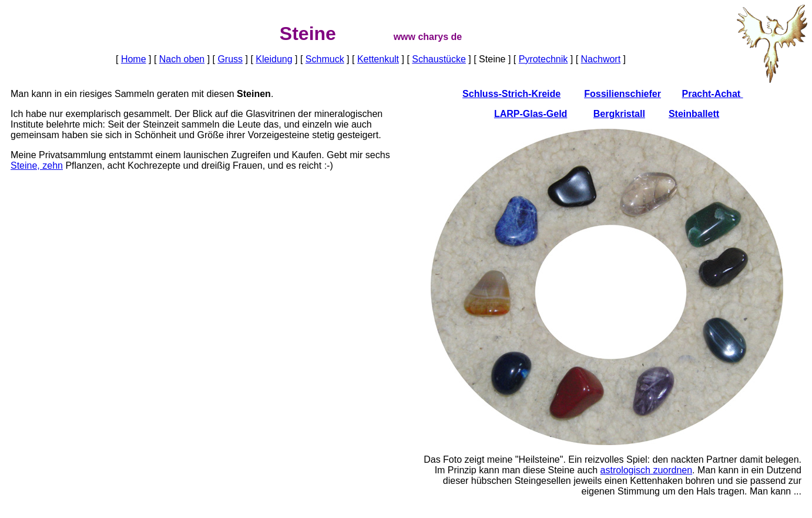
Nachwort (601, 59)
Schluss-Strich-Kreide (511, 94)
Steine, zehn (37, 166)
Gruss (230, 59)
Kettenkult (378, 59)
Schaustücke (439, 59)
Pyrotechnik (543, 59)
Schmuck (325, 59)
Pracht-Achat (713, 94)
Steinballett (694, 114)
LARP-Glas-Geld (531, 114)
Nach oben (182, 59)
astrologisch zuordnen (647, 470)
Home (134, 59)
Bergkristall (619, 114)
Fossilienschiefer (623, 94)
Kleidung (274, 59)
